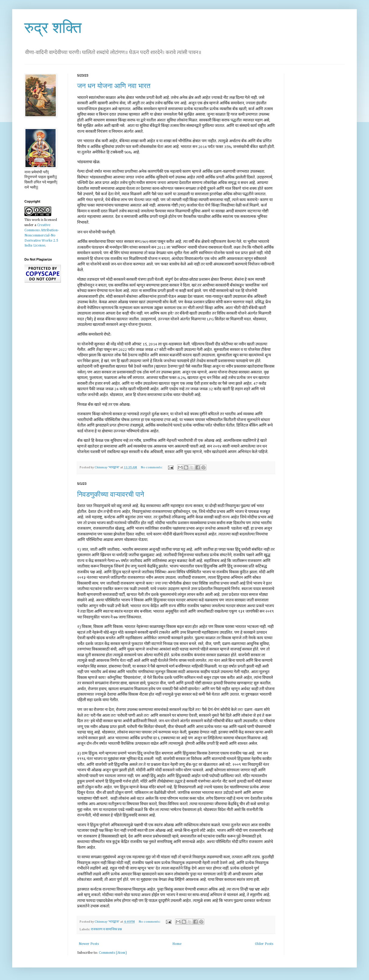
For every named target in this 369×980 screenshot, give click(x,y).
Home (177, 944)
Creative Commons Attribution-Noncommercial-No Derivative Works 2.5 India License (42, 235)
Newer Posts (89, 944)
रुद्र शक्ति (53, 28)
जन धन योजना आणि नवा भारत (114, 86)
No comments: (152, 467)
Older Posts (264, 944)
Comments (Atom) (113, 953)
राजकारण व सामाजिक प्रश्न (106, 929)
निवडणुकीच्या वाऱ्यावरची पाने (111, 494)
